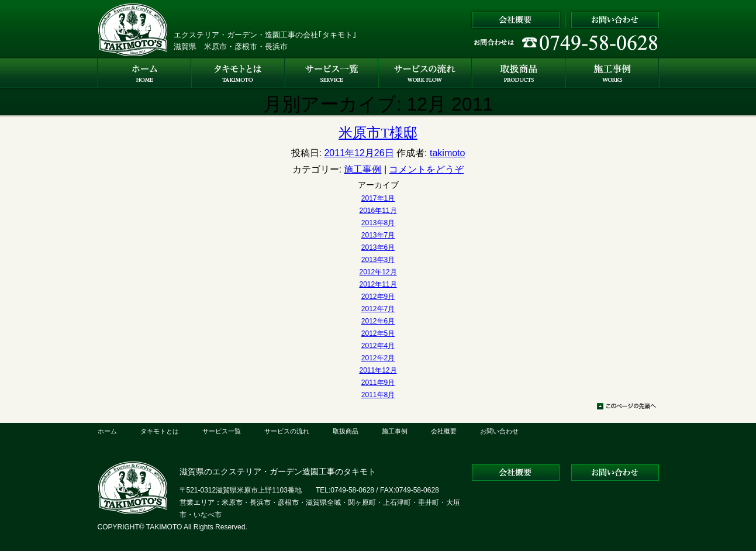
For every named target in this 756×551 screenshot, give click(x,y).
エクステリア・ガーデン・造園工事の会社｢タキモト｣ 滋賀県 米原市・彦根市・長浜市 (265, 41)
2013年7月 (378, 235)
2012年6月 (378, 321)
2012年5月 (378, 333)
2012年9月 (378, 297)
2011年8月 (378, 395)
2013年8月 (378, 223)
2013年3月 (378, 260)
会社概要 (444, 431)
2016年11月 (378, 211)
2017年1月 (378, 198)
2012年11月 (378, 284)
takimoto (447, 153)
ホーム (107, 431)
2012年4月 (378, 346)
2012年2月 (378, 358)
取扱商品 (346, 431)
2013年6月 (378, 247)
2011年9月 (378, 383)
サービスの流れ (287, 431)
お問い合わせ (499, 431)
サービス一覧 (222, 431)
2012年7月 (378, 309)
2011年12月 (378, 370)
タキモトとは (160, 431)
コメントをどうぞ (426, 169)
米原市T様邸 (378, 133)
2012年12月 (378, 272)
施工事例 (363, 169)
